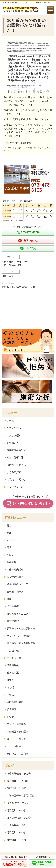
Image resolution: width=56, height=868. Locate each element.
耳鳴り (10, 547)
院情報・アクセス (16, 465)
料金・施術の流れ (16, 457)
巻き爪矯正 (13, 673)
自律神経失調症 (15, 570)
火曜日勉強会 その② (19, 818)
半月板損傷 (13, 651)
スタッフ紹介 (14, 435)
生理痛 (10, 695)
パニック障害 (14, 746)
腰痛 (9, 599)
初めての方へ (14, 428)
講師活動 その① (16, 832)
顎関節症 (11, 709)
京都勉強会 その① (17, 840)
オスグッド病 (14, 658)
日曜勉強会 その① (17, 825)
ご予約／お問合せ (16, 480)
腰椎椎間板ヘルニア (17, 614)
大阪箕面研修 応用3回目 (21, 796)
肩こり (10, 525)
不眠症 (10, 555)
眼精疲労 (11, 562)
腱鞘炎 (10, 680)
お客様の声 (13, 443)
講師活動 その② (16, 810)
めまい (10, 540)
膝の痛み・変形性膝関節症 (21, 643)
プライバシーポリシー (19, 487)
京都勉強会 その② (17, 781)
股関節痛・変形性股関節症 (21, 628)
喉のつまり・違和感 (17, 754)
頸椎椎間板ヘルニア (17, 584)
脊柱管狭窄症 (14, 621)
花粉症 (10, 717)
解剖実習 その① (16, 788)
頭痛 (9, 533)
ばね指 (10, 687)
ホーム (10, 421)
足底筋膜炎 (13, 665)
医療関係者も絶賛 (16, 450)
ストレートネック (16, 739)
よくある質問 (14, 472)
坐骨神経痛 (13, 606)
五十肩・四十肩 (15, 592)
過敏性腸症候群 (15, 702)
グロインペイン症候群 (19, 636)
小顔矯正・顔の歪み (17, 732)
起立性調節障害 (15, 577)
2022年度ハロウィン (18, 803)
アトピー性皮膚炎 (16, 724)
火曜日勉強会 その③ (19, 774)
